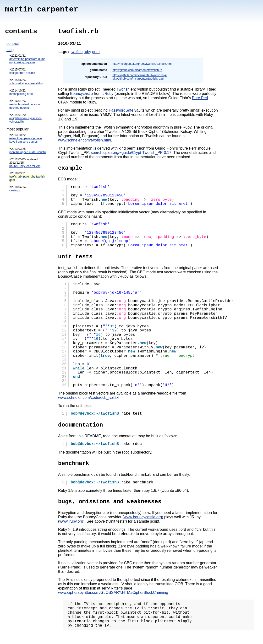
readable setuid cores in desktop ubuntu (25, 106)
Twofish (123, 89)
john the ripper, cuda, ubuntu (27, 152)
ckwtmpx (15, 190)
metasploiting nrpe (21, 94)
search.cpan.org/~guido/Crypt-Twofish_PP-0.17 (131, 153)
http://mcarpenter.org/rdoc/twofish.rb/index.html (142, 64)
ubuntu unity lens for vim (25, 166)
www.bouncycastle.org (143, 518)
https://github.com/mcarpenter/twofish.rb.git (140, 75)
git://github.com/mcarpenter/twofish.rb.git (138, 79)
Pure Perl (200, 98)
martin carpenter (41, 9)
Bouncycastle (81, 94)
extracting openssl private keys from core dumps (26, 140)
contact (13, 44)
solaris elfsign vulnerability (26, 83)
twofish (77, 52)
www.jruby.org (71, 522)
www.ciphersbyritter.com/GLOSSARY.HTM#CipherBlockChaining (113, 593)
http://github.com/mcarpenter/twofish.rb (137, 70)
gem (96, 52)
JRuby (108, 94)
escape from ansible (22, 73)
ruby (87, 52)
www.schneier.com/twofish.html (85, 141)
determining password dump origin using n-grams (27, 61)
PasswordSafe (121, 110)
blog (10, 50)
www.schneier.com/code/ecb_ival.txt (89, 398)
